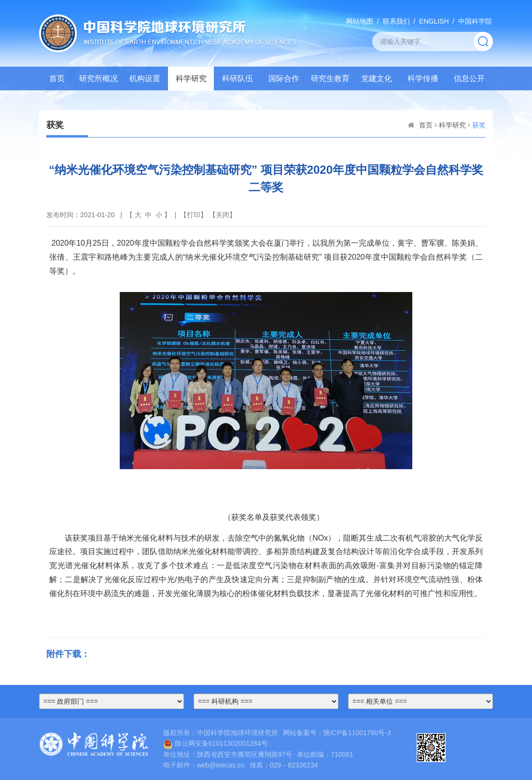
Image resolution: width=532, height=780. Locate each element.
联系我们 (396, 21)
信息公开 (469, 78)
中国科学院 (475, 21)
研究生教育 (330, 78)
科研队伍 (238, 78)
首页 (57, 78)
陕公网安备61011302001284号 (216, 743)
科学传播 (423, 78)
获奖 (479, 125)
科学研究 (191, 78)
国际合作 (284, 78)
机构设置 (145, 78)
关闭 (223, 215)
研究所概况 (98, 78)
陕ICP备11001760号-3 (357, 733)
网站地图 (360, 21)
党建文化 (377, 78)
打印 (194, 215)
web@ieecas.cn (221, 765)
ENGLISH (434, 21)
